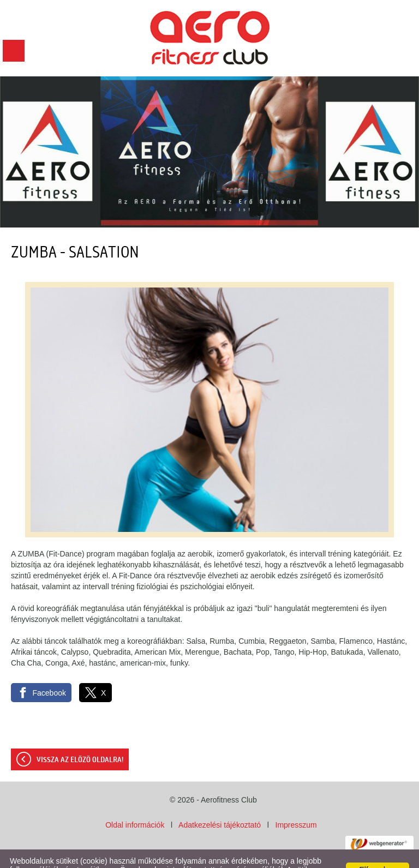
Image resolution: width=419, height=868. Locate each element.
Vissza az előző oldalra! (80, 738)
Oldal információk (135, 803)
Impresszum (296, 803)
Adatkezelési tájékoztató (220, 803)
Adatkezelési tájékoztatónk (296, 857)
